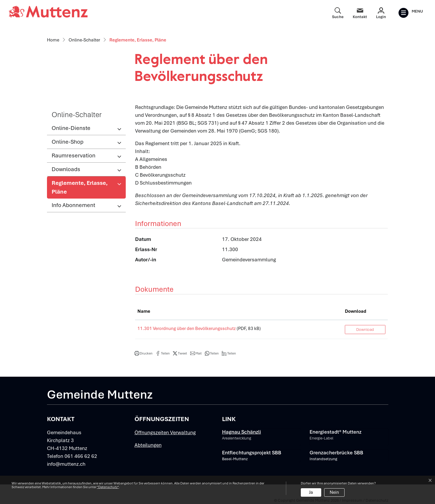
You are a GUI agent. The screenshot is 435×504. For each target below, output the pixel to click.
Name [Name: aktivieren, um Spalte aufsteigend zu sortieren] (144, 311)
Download (365, 330)
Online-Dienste (71, 128)
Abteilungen (148, 445)
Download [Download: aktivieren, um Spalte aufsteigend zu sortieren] (355, 311)
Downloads (66, 169)
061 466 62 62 (81, 456)
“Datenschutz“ (108, 487)
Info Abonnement (73, 205)
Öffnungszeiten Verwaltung (165, 432)
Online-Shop (68, 142)
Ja (311, 492)
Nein (334, 492)
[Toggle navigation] (411, 13)
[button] (144, 353)
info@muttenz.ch (66, 464)
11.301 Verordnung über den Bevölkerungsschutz (187, 329)
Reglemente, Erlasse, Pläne (80, 189)
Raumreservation (74, 155)
